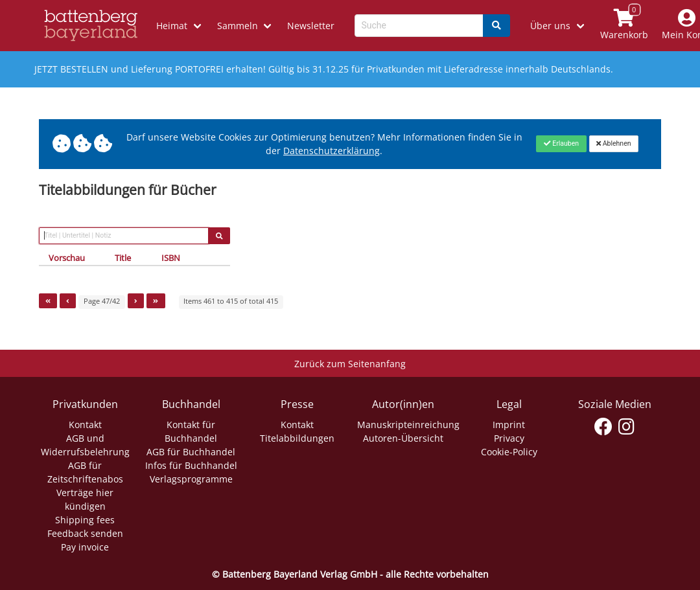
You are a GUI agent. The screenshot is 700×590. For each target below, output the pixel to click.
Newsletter (311, 26)
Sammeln (238, 26)
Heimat (172, 26)
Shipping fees (85, 520)
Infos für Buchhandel (191, 465)
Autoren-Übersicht (403, 438)
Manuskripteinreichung (408, 425)
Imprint (509, 425)
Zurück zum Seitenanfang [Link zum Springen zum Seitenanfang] (350, 364)
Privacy (509, 438)
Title (123, 258)
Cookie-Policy (509, 452)
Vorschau (67, 258)
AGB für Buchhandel (191, 452)
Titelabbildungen (297, 438)
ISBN (171, 258)
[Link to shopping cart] (624, 26)
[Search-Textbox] (419, 26)
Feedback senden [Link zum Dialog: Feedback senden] (85, 533)
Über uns (550, 26)
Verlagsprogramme (191, 479)
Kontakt (85, 425)
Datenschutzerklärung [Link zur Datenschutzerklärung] (332, 151)
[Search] (496, 26)
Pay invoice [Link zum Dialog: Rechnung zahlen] (85, 547)
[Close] (561, 144)
